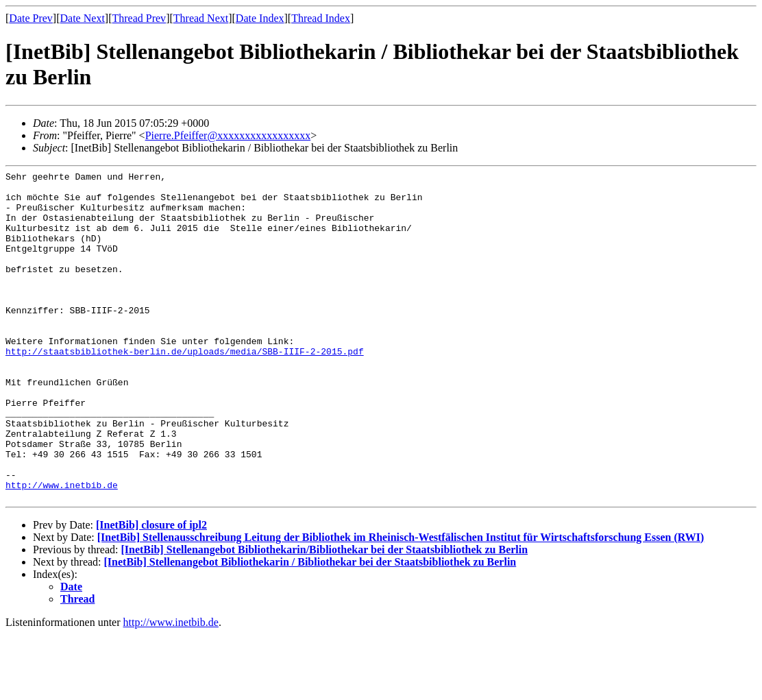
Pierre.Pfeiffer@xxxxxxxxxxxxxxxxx (228, 135)
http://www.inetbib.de (62, 548)
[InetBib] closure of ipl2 (151, 591)
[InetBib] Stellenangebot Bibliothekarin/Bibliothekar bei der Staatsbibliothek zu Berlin (324, 615)
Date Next (83, 18)
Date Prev (31, 18)
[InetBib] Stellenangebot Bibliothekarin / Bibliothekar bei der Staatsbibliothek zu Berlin (310, 628)
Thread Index (321, 18)
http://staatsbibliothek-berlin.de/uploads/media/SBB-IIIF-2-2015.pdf (185, 388)
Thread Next (201, 18)
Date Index (260, 18)
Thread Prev (139, 18)
